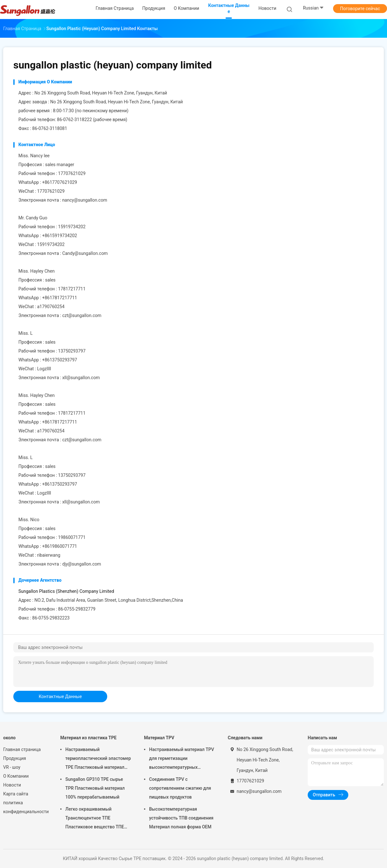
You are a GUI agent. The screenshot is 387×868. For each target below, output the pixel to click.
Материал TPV (159, 738)
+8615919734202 (60, 236)
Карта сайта (16, 794)
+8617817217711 (60, 298)
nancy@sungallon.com (85, 200)
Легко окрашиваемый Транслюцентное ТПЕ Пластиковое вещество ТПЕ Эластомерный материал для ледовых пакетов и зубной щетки (96, 819)
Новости (12, 785)
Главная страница (22, 749)
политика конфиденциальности (25, 807)
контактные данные (60, 696)
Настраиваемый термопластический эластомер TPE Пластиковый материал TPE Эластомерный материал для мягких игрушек (98, 759)
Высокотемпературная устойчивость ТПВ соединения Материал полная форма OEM (181, 818)
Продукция (15, 758)
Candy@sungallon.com (85, 253)
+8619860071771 (60, 546)
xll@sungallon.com (81, 378)
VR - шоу (12, 767)
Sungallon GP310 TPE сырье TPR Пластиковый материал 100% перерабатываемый (95, 788)
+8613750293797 (60, 360)
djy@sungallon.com (82, 564)
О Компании (16, 776)
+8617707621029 (60, 182)
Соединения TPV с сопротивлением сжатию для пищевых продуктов (180, 788)
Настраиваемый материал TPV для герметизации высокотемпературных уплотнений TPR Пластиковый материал (182, 759)
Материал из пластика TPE (88, 738)
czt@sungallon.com (82, 315)
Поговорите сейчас (360, 9)
